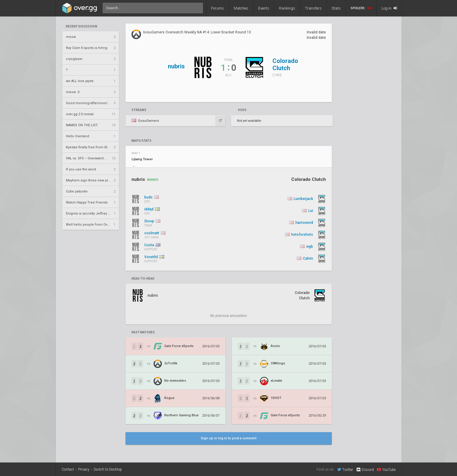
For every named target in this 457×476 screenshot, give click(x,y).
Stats (336, 8)
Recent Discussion (82, 27)
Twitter (345, 469)
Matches (241, 8)
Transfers (313, 8)
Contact (68, 469)
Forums (217, 8)
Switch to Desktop (108, 469)
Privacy (84, 469)
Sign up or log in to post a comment (229, 438)
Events (264, 8)
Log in (389, 8)
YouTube (386, 469)
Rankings (287, 8)
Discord (365, 470)
